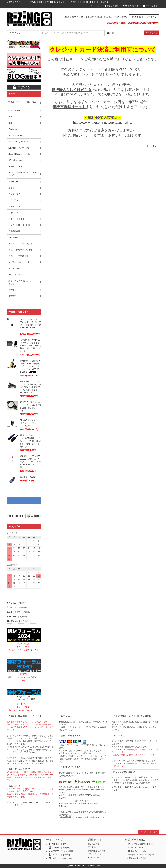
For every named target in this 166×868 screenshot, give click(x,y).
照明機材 (12, 290)
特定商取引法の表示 (97, 851)
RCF (10, 123)
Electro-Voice (14, 129)
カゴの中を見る (131, 6)
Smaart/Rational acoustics (20, 154)
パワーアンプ (14, 200)
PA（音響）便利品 (16, 275)
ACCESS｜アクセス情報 (18, 612)
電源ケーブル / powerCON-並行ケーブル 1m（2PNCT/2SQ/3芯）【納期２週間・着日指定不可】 (30, 441)
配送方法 (92, 847)
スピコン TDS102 (28, 477)
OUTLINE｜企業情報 (17, 607)
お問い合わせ (150, 6)
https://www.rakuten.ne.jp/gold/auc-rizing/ (103, 123)
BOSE (11, 117)
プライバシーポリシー (98, 854)
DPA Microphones (16, 160)
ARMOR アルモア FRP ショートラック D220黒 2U (30, 423)
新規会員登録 (111, 6)
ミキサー (12, 188)
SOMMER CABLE (16, 166)
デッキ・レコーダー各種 (19, 225)
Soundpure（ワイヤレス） (20, 142)
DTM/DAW (13, 237)
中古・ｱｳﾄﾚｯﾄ (14, 111)
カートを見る (152, 33)
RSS (90, 858)
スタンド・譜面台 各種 (18, 256)
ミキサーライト (15, 194)
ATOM (96, 858)
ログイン (95, 6)
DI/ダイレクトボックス (18, 219)
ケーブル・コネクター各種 (20, 262)
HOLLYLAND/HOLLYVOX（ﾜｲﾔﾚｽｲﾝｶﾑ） (23, 174)
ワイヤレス (13, 213)
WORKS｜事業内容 (16, 603)
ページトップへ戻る (149, 832)
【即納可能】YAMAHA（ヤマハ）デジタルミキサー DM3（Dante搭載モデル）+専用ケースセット (30, 346)
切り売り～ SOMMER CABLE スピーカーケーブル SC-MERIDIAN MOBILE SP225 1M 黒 (30, 462)
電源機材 (12, 296)
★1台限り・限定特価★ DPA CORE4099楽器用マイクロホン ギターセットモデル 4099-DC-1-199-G (30, 366)
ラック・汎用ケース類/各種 (20, 250)
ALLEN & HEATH (16, 135)
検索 (110, 33)
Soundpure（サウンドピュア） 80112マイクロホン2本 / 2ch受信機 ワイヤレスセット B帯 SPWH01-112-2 (31, 387)
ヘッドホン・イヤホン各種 (20, 244)
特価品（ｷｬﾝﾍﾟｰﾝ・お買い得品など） (23, 103)
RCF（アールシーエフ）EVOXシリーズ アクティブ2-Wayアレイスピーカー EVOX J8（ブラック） (30, 325)
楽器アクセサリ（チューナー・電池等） (22, 282)
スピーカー (13, 182)
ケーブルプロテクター (18, 268)
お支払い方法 (94, 844)
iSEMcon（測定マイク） (19, 148)
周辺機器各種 (14, 231)
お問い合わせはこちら (18, 621)
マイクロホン (14, 206)
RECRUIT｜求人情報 (17, 617)
